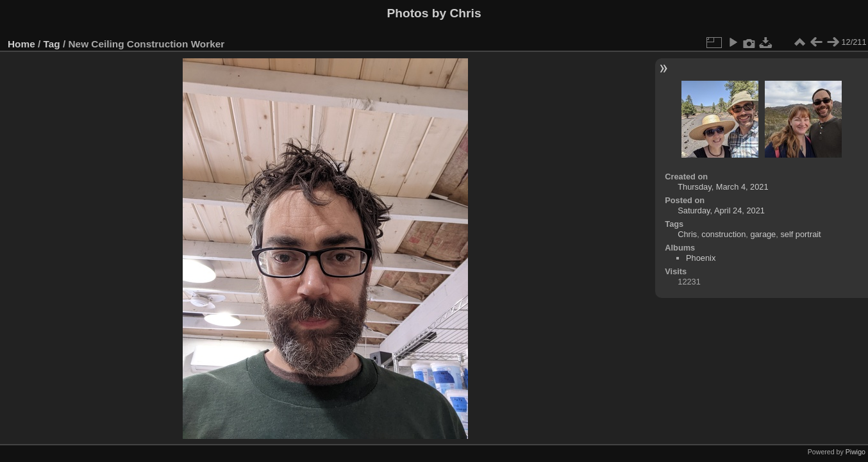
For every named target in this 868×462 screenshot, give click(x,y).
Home (21, 44)
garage (763, 234)
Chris (687, 234)
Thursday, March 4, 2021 (723, 187)
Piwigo (855, 452)
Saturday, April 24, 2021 (721, 210)
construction (723, 234)
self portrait (800, 234)
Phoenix (701, 258)
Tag (52, 44)
